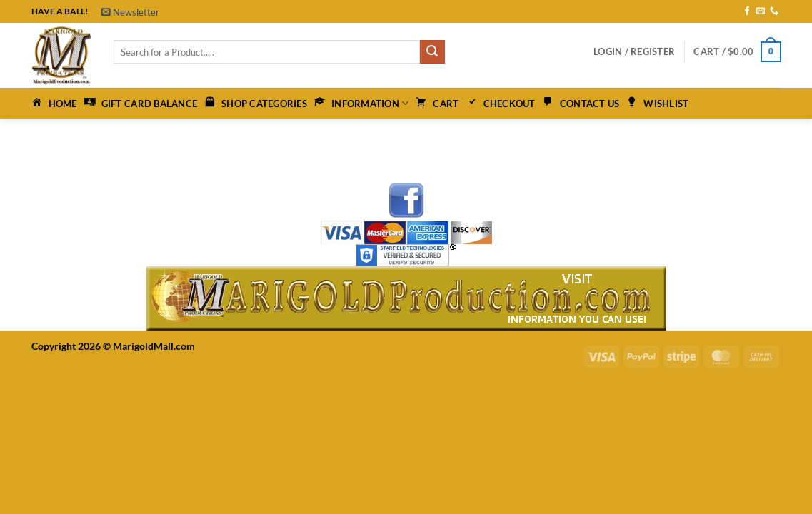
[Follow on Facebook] (747, 11)
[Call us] (774, 11)
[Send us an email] (761, 11)
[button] (130, 12)
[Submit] (432, 52)
